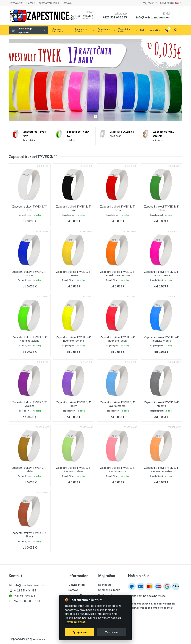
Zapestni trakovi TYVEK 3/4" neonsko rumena (73, 339)
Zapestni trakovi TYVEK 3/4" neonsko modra (161, 339)
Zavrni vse (111, 632)
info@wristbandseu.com (153, 17)
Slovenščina (170, 3)
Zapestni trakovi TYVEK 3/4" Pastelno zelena (73, 470)
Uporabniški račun (109, 590)
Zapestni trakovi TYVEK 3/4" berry (73, 404)
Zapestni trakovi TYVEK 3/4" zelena (161, 208)
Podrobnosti (43, 166)
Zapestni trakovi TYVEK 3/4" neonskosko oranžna (118, 274)
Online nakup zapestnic (29, 30)
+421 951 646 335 (115, 17)
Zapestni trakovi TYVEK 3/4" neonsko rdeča (118, 339)
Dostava (67, 3)
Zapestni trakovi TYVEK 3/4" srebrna (161, 404)
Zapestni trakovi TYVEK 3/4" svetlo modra (118, 404)
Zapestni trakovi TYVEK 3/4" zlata (30, 470)
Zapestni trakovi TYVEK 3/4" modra (30, 274)
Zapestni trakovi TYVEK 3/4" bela (30, 208)
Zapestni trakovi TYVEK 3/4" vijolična (30, 404)
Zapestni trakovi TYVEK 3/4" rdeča (118, 208)
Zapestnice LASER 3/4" (122, 132)
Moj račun (150, 3)
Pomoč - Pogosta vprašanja (43, 3)
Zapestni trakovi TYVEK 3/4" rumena (73, 274)
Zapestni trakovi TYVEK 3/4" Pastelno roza (118, 470)
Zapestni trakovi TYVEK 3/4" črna (73, 208)
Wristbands (39, 639)
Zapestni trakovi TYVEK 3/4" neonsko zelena (30, 339)
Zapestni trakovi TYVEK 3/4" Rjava (30, 535)
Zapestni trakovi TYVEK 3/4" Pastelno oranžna (161, 470)
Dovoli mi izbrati (75, 622)
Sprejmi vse (80, 632)
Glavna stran (16, 3)
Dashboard (105, 585)
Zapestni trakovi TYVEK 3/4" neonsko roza (161, 274)
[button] (95, 116)
